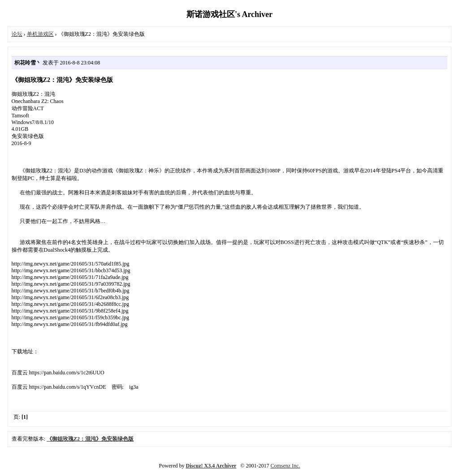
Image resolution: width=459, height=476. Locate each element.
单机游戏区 (40, 34)
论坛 (17, 34)
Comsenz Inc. (285, 466)
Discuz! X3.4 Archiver (211, 466)
